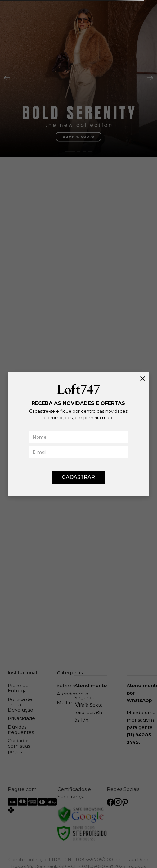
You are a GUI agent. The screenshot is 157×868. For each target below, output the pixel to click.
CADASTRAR (78, 477)
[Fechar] (143, 379)
